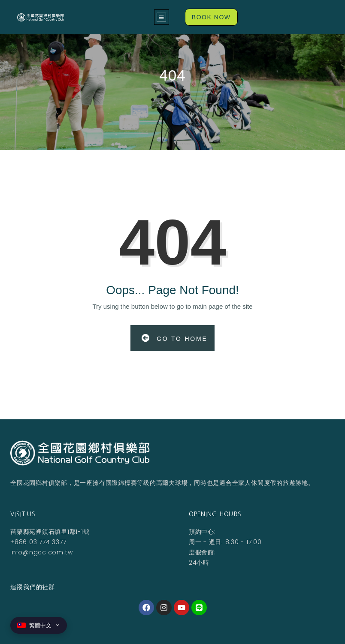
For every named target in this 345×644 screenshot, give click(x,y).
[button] (162, 17)
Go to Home (174, 338)
